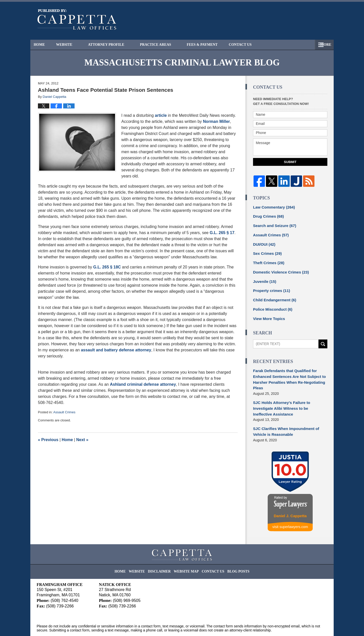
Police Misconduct (271, 304)
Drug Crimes (267, 216)
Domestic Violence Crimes (279, 269)
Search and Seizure (273, 224)
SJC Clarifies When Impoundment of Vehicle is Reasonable (284, 417)
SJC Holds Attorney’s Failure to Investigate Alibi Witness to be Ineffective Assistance (289, 397)
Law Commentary (272, 207)
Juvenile (264, 278)
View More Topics (268, 313)
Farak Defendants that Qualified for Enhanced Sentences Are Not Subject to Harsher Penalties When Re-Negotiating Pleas (287, 373)
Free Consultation (261, 45)
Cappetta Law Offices (83, 625)
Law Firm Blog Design (303, 626)
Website (73, 45)
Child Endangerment (273, 295)
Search (323, 338)
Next (82, 440)
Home (44, 45)
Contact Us (308, 45)
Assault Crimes (64, 412)
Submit (290, 162)
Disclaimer (163, 554)
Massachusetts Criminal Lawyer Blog (77, 20)
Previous (48, 440)
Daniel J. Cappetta (290, 500)
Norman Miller (217, 121)
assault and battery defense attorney (116, 350)
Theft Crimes (267, 260)
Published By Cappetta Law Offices (300, 21)
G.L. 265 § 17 (222, 233)
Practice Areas (164, 45)
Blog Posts (234, 554)
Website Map (187, 554)
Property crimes (270, 286)
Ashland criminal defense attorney (143, 384)
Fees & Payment (211, 45)
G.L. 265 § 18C (107, 267)
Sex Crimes (266, 251)
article (162, 115)
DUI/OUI (263, 242)
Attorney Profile (115, 45)
